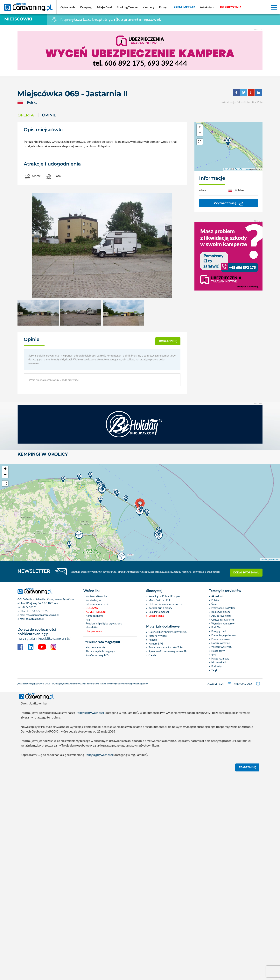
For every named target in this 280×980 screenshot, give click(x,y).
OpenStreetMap (242, 169)
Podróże (216, 627)
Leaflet (228, 169)
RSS (88, 620)
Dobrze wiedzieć (220, 643)
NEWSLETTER (34, 571)
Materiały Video (158, 636)
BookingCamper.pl (159, 612)
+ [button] (200, 127)
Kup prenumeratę (96, 647)
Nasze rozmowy (220, 659)
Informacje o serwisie (98, 604)
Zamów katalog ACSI (98, 655)
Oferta (26, 115)
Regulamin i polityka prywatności (104, 623)
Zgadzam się (247, 767)
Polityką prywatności (99, 755)
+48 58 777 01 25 (37, 611)
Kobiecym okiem (221, 612)
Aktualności (218, 596)
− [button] (200, 133)
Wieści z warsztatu (222, 647)
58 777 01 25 (29, 607)
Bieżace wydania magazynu (101, 651)
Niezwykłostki (219, 662)
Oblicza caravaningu (223, 620)
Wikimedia (274, 560)
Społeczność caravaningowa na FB (168, 651)
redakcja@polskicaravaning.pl (42, 615)
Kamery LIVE (156, 644)
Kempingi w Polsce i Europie (164, 596)
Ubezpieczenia (94, 631)
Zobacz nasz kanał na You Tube (166, 647)
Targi (214, 670)
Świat (214, 604)
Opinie (49, 115)
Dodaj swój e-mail (246, 572)
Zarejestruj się (94, 600)
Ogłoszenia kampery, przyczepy (166, 604)
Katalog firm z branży (160, 608)
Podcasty (217, 666)
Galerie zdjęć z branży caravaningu (168, 632)
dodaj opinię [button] (168, 341)
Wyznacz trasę (228, 203)
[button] (207, 7)
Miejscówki (18, 19)
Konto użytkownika (97, 596)
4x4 (214, 655)
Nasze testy (218, 651)
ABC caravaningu (221, 616)
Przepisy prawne (221, 639)
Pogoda (153, 640)
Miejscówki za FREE (160, 600)
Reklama (92, 608)
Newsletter (92, 627)
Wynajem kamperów (223, 623)
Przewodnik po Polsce (223, 608)
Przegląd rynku (220, 631)
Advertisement (96, 612)
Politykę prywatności (90, 713)
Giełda (152, 655)
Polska (215, 600)
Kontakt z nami (94, 616)
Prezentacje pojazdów (224, 635)
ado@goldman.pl (35, 619)
